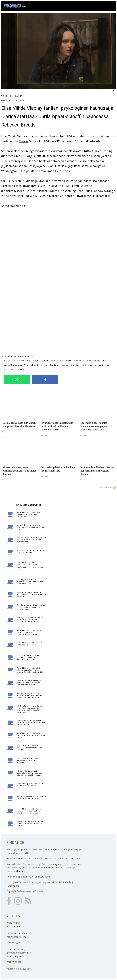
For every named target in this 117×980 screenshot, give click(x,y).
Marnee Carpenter (62, 196)
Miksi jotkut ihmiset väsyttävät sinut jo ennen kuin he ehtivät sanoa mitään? (31, 723)
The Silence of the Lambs (95, 365)
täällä (20, 871)
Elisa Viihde (9, 136)
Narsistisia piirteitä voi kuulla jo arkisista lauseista (31, 785)
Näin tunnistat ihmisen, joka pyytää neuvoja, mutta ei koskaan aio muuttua (30, 683)
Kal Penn (86, 186)
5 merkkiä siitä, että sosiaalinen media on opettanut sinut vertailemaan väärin (30, 566)
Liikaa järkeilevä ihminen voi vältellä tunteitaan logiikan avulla (30, 824)
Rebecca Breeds (13, 156)
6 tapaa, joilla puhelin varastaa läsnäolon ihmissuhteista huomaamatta (31, 540)
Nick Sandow (94, 191)
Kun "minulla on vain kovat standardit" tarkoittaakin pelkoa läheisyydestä (29, 658)
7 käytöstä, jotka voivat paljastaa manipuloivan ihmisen (28, 760)
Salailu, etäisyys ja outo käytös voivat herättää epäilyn (31, 797)
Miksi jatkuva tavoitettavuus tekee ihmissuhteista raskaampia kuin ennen (30, 620)
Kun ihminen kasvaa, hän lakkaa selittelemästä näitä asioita (29, 748)
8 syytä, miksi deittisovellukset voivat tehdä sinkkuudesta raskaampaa (31, 607)
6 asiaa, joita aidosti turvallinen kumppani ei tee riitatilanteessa (30, 582)
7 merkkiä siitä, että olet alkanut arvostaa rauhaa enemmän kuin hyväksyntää (30, 670)
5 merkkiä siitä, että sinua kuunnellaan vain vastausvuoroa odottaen (29, 632)
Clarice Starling (21, 361)
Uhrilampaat (59, 151)
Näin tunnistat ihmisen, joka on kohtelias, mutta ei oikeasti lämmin (31, 594)
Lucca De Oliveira (50, 186)
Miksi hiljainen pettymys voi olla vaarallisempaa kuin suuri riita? (31, 527)
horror (69, 361)
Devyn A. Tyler (36, 196)
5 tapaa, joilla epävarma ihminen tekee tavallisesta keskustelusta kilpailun (29, 695)
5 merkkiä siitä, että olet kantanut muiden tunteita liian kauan (31, 735)
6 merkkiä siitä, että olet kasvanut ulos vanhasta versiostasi (28, 514)
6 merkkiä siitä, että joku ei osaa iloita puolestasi (30, 644)
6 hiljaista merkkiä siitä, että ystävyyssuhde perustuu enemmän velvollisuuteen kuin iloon (30, 709)
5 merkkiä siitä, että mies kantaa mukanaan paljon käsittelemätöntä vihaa (29, 811)
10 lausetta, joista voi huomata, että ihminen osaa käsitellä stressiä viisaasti (30, 773)
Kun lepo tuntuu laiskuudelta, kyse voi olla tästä (31, 551)
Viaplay (22, 136)
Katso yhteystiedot (16, 956)
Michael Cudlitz (47, 191)
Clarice (23, 141)
